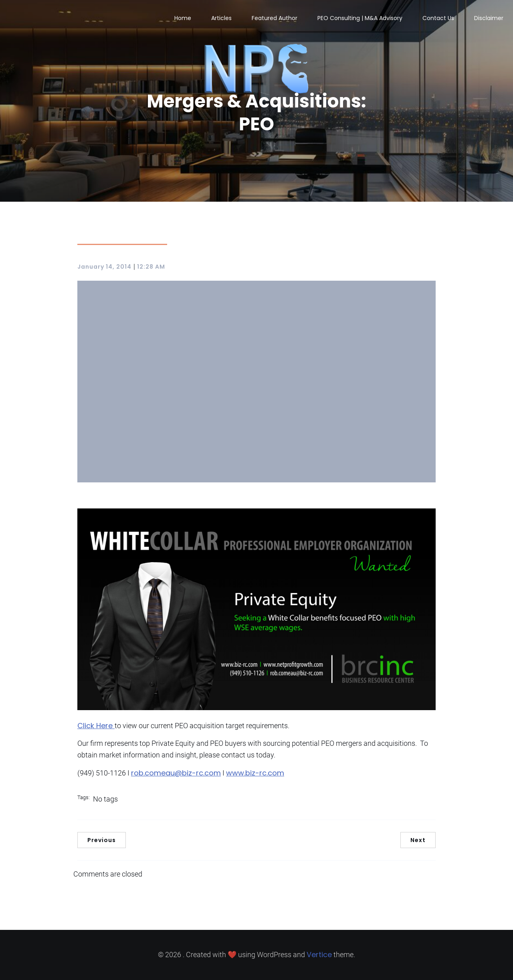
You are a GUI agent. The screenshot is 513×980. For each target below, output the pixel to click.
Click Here (96, 726)
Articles (221, 18)
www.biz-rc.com (255, 773)
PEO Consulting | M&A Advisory (360, 18)
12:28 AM (151, 267)
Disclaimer (489, 18)
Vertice (319, 955)
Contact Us (438, 18)
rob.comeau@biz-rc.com (176, 773)
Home (183, 18)
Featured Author (275, 18)
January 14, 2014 (104, 267)
